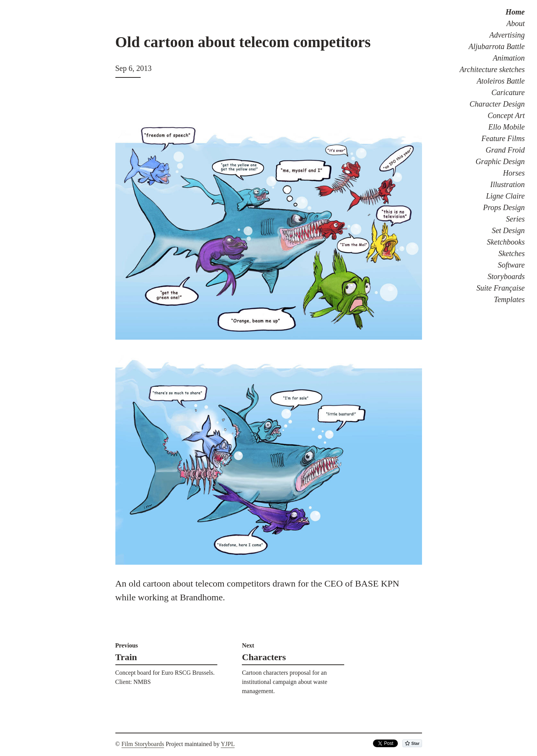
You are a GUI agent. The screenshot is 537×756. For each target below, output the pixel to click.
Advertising (507, 35)
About (516, 23)
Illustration (507, 184)
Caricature (508, 92)
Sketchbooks (506, 242)
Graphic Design (500, 161)
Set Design (508, 230)
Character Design (497, 104)
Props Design (504, 207)
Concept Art (506, 115)
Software (511, 265)
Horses (514, 173)
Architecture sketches (492, 69)
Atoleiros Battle (501, 81)
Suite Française (501, 288)
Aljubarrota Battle (497, 46)
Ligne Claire (505, 196)
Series (515, 219)
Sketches (512, 253)
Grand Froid (505, 150)
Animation (509, 58)
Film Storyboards (143, 744)
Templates (509, 299)
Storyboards (506, 276)
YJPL (228, 744)
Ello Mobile (507, 127)
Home (515, 12)
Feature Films (503, 138)
